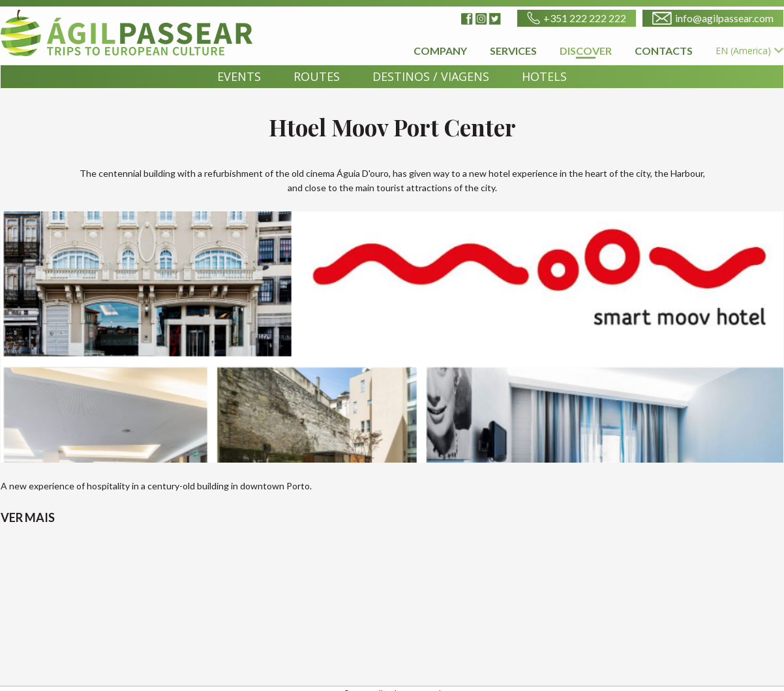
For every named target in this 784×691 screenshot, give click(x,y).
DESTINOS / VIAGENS (431, 76)
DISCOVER (586, 52)
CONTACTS (664, 51)
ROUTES (317, 76)
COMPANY (440, 51)
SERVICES (513, 51)
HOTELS (544, 76)
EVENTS (239, 76)
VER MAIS (28, 517)
